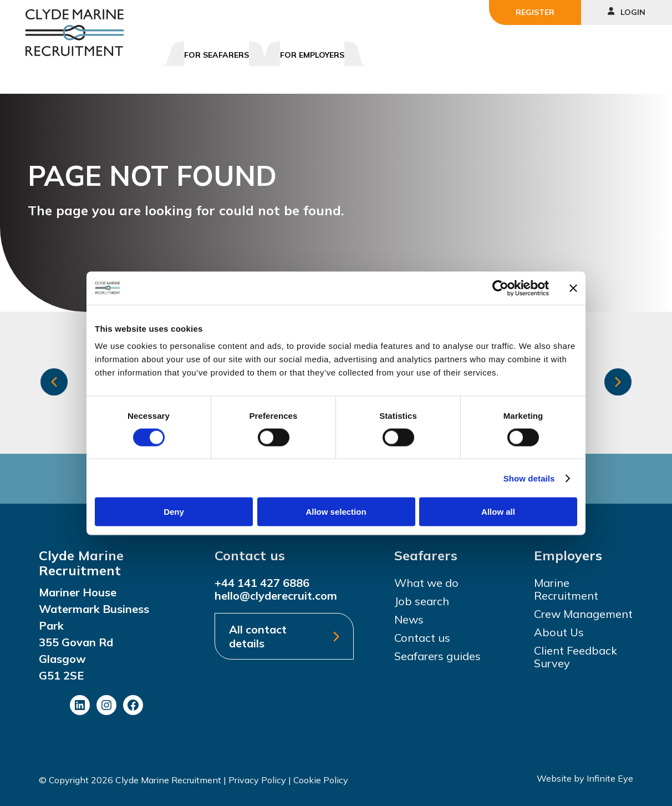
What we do (426, 583)
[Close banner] (573, 288)
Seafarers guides (437, 656)
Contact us (422, 638)
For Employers (312, 55)
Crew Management (583, 614)
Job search (422, 601)
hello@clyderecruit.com (276, 595)
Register (535, 12)
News (409, 619)
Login (627, 12)
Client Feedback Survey (576, 657)
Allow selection (336, 512)
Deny (174, 512)
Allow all (498, 512)
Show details (529, 478)
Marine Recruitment (566, 589)
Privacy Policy (257, 780)
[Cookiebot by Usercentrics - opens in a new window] (500, 288)
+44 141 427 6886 (262, 583)
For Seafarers (217, 55)
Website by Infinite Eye (585, 779)
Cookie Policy (321, 780)
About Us (559, 632)
